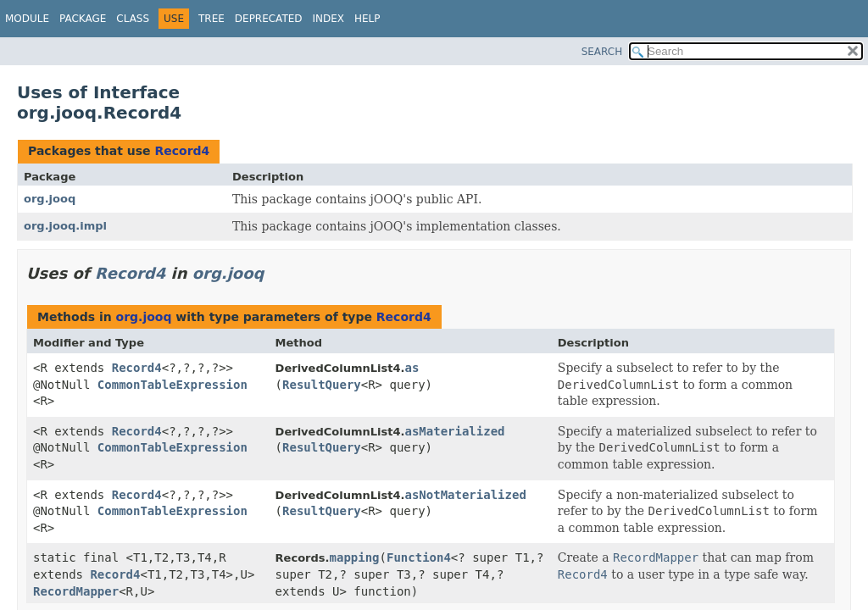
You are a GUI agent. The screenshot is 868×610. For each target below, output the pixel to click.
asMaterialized (455, 431)
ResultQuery (322, 385)
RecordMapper (76, 591)
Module (27, 19)
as (412, 368)
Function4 (419, 557)
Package (83, 19)
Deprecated (269, 19)
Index (329, 19)
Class (133, 19)
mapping (355, 557)
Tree (211, 19)
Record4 (182, 151)
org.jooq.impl (65, 226)
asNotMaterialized (466, 495)
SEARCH (602, 52)
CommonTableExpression (172, 385)
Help (367, 19)
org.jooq (50, 199)
